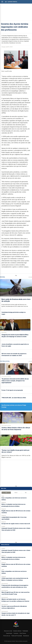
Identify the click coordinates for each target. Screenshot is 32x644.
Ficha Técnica (23, 633)
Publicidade (25, 631)
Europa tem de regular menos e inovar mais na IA (16, 524)
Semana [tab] (16, 493)
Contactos (16, 633)
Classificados (9, 633)
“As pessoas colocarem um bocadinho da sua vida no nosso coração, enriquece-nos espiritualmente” (15, 381)
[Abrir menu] (2, 2)
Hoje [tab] (6, 493)
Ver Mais (30, 277)
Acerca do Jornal (8, 631)
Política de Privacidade (17, 636)
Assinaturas (26, 636)
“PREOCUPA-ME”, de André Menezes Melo (14, 398)
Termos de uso (7, 636)
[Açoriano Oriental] (16, 627)
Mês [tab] (26, 493)
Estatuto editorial (17, 631)
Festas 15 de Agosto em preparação (12, 390)
